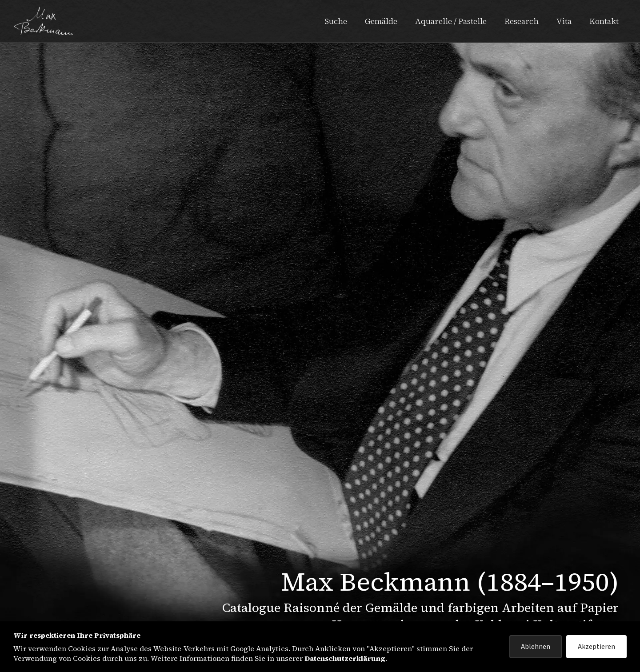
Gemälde (381, 21)
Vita (564, 21)
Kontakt (604, 21)
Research (522, 21)
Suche (336, 21)
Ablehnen (536, 647)
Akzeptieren (596, 647)
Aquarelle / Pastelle (451, 21)
